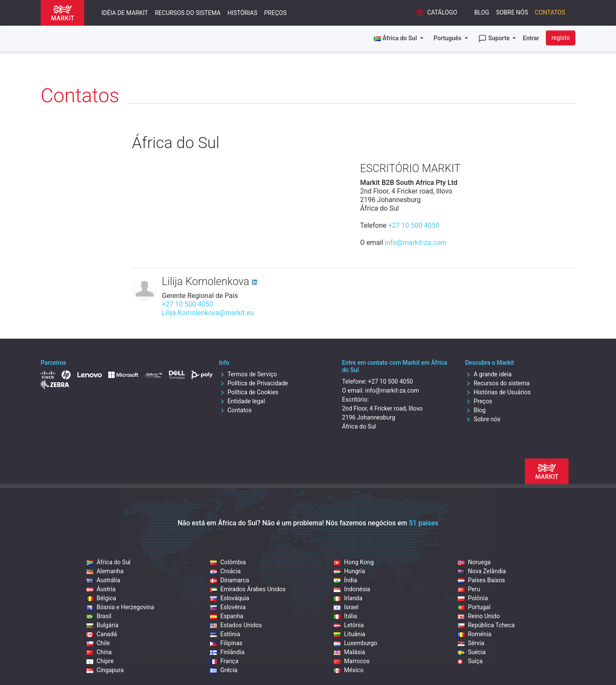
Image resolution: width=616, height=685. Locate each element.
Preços (275, 13)
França (224, 661)
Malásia (349, 652)
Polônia (473, 598)
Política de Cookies (249, 392)
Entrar (531, 38)
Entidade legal (242, 401)
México (348, 670)
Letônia (349, 625)
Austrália (103, 580)
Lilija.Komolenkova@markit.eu (208, 313)
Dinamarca (230, 580)
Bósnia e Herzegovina (120, 607)
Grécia (224, 670)
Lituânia (349, 634)
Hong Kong (354, 562)
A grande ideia (488, 374)
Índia (345, 580)
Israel (346, 607)
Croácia (225, 571)
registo (561, 38)
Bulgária (102, 625)
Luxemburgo (355, 643)
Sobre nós (512, 12)
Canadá (102, 634)
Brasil (99, 616)
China (99, 652)
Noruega (474, 562)
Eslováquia (230, 598)
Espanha (227, 616)
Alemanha (105, 571)
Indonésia (352, 589)
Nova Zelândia (482, 571)
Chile (98, 643)
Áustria (101, 589)
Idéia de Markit (125, 13)
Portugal (474, 607)
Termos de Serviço (248, 374)
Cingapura (105, 670)
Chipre (100, 661)
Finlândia (227, 652)
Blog (482, 12)
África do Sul (108, 562)
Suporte (495, 39)
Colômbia (228, 562)
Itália (345, 616)
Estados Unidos (236, 625)
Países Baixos (481, 580)
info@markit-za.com (416, 243)
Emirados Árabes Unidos (248, 589)
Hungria (349, 571)
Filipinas (226, 643)
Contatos (550, 12)
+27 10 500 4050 (414, 225)
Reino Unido (479, 616)
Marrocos (352, 661)
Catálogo (436, 13)
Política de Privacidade (254, 383)
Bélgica (101, 598)
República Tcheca (486, 625)
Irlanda (348, 598)
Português (449, 38)
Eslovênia (228, 607)
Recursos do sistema (188, 13)
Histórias (243, 13)
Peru (469, 589)
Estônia (225, 634)
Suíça (470, 661)
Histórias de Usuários (498, 392)
